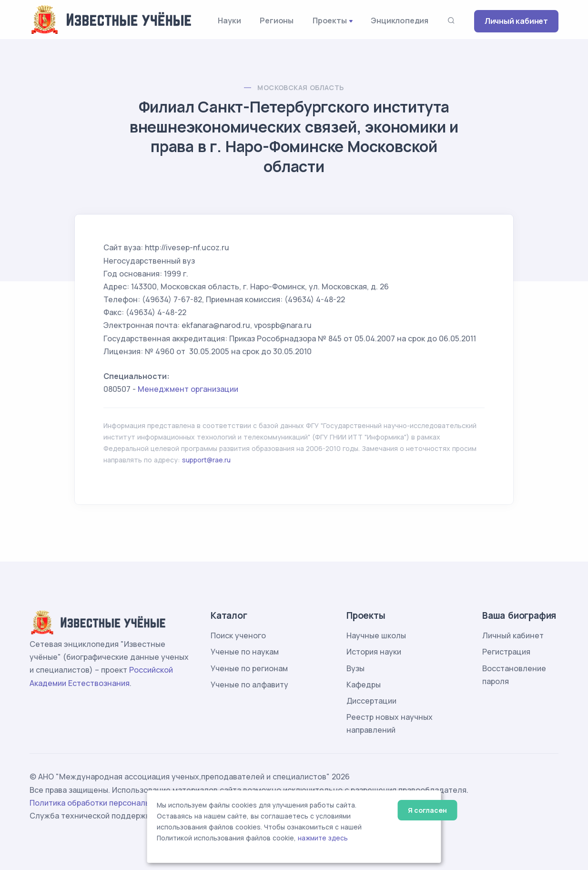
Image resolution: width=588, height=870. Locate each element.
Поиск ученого (238, 635)
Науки (229, 20)
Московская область (300, 87)
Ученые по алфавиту (249, 685)
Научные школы (376, 635)
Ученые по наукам (245, 652)
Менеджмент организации (188, 389)
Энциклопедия (400, 20)
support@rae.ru (206, 460)
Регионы (277, 20)
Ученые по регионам (249, 668)
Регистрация (506, 652)
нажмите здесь (323, 838)
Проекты (330, 20)
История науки (374, 652)
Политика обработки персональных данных (112, 803)
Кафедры (364, 685)
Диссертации (371, 701)
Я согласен (427, 810)
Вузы (355, 668)
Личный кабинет (516, 21)
